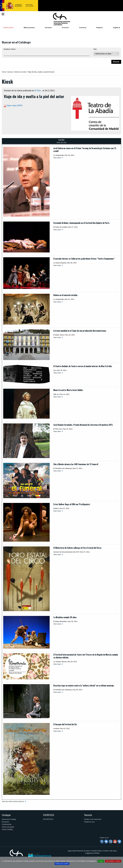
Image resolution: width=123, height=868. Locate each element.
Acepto (101, 861)
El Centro (65, 28)
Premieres (5, 822)
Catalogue (6, 815)
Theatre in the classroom (93, 819)
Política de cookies (62, 864)
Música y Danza (29, 28)
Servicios (48, 28)
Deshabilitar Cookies (113, 861)
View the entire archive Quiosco (13, 801)
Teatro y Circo (8, 28)
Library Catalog (7, 829)
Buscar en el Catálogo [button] (16, 42)
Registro (100, 28)
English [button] (116, 28)
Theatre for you (89, 822)
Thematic (88, 815)
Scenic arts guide (8, 827)
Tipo (95, 49)
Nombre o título (10, 49)
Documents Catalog (9, 819)
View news (57, 158)
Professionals (7, 824)
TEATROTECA (48, 815)
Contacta (83, 28)
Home (4, 72)
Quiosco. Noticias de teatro (17, 72)
